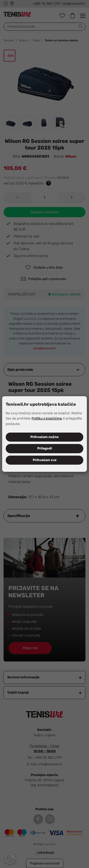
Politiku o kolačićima (47, 418)
